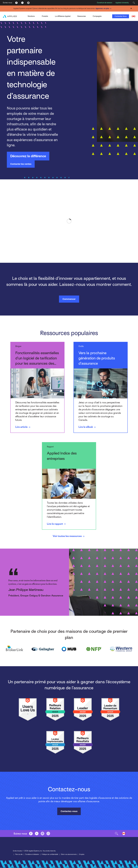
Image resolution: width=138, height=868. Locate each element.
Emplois (82, 854)
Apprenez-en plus (104, 9)
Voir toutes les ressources (69, 536)
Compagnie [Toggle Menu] (97, 16)
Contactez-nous (69, 811)
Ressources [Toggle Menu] (82, 16)
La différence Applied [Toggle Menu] (63, 16)
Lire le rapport (57, 524)
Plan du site (19, 854)
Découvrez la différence (28, 156)
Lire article (23, 427)
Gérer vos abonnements (69, 854)
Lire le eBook (87, 427)
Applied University (122, 3)
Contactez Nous (121, 16)
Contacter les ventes (21, 164)
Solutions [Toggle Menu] (31, 16)
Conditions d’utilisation (32, 854)
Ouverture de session (105, 3)
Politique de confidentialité (50, 854)
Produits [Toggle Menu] (45, 16)
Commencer (69, 299)
